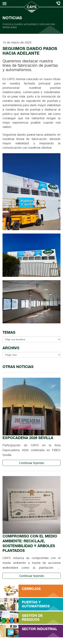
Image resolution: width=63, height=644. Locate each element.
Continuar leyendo (32, 463)
